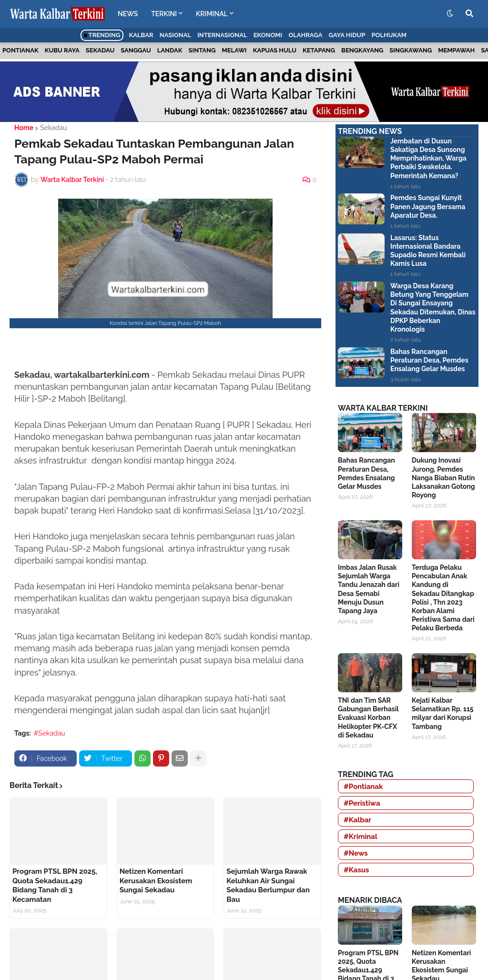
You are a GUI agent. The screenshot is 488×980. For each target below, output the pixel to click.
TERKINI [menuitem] (164, 14)
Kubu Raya (62, 50)
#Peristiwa (362, 803)
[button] (450, 14)
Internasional (222, 35)
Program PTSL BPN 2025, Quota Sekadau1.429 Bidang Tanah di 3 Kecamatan (55, 885)
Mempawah (456, 50)
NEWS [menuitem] (128, 14)
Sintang (202, 50)
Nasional (175, 35)
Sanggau (136, 50)
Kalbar (141, 35)
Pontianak (20, 50)
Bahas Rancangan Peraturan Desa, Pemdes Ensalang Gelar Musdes (429, 360)
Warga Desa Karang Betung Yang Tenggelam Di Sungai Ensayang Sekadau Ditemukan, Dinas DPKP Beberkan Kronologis (433, 308)
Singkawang (411, 50)
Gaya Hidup (347, 35)
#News (356, 853)
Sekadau (100, 50)
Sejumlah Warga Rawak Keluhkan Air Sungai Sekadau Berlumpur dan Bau (268, 885)
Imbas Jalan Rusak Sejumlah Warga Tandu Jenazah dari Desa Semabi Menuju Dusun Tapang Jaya (369, 589)
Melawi (234, 50)
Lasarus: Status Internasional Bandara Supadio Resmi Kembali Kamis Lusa (428, 251)
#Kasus (356, 870)
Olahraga (305, 35)
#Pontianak (363, 787)
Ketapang (319, 50)
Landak (170, 50)
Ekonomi (268, 35)
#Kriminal (361, 837)
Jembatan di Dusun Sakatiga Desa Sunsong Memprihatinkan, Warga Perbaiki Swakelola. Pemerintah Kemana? (428, 158)
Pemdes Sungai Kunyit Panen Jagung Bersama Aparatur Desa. (428, 206)
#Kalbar (357, 820)
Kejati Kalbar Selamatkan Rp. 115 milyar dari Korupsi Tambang (443, 713)
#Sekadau (50, 733)
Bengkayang (362, 50)
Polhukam (389, 35)
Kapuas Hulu (275, 50)
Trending (102, 35)
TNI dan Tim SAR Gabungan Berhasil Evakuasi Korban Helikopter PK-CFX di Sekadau (368, 718)
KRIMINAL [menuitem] (212, 14)
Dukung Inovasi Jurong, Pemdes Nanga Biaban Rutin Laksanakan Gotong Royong (443, 478)
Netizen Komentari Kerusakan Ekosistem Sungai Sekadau (156, 881)
